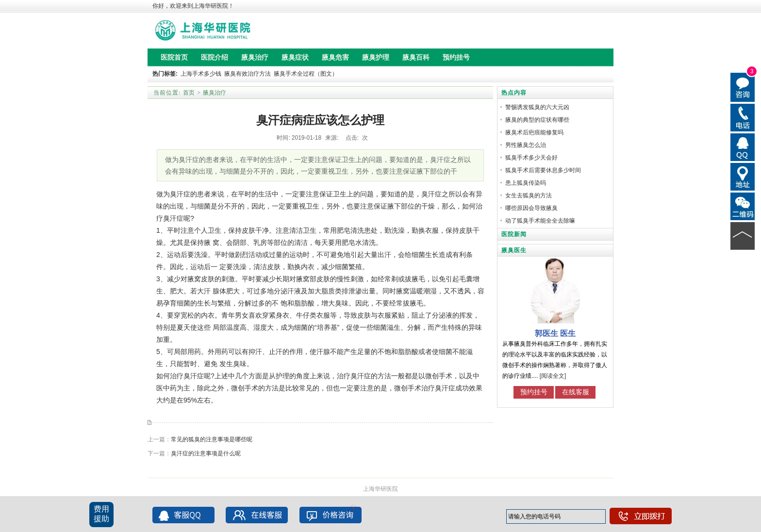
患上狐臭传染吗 (526, 183)
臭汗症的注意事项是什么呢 (206, 453)
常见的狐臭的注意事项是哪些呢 (212, 439)
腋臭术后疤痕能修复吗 (534, 132)
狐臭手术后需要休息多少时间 (543, 170)
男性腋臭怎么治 (526, 145)
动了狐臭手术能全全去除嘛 (540, 221)
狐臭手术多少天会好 (531, 158)
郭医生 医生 (555, 333)
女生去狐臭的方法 (529, 195)
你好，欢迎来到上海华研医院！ (193, 6)
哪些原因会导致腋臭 (531, 208)
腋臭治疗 (215, 93)
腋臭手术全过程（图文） (306, 74)
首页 (189, 93)
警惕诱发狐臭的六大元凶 (537, 107)
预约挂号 (534, 392)
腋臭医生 (514, 250)
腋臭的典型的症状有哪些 (537, 120)
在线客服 (576, 392)
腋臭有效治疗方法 (248, 74)
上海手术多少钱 (201, 74)
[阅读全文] (553, 376)
